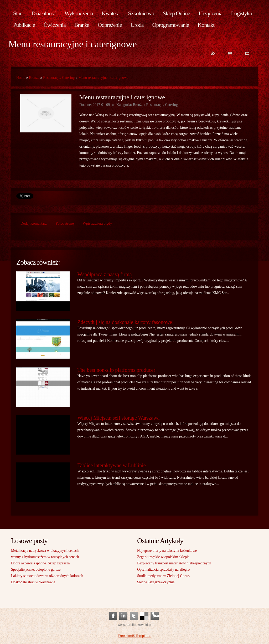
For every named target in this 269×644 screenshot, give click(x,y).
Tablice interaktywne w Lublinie (112, 465)
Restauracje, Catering (59, 78)
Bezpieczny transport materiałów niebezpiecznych (174, 563)
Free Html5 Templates (135, 636)
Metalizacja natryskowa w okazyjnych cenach (45, 551)
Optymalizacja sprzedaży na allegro (163, 570)
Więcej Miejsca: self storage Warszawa (119, 418)
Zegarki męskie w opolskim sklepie (163, 557)
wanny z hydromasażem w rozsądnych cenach (45, 557)
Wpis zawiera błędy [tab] (97, 223)
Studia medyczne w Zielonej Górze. (164, 576)
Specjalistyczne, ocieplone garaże (36, 570)
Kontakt (206, 25)
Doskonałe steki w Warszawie (33, 582)
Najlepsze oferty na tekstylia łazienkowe (167, 551)
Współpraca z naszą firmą (105, 274)
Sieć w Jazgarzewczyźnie (156, 582)
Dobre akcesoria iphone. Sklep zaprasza (40, 563)
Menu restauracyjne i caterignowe (103, 78)
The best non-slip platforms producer (117, 370)
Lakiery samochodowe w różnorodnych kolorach (47, 576)
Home (21, 78)
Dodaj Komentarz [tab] (34, 223)
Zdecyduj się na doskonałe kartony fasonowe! (126, 322)
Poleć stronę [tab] (65, 223)
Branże (34, 78)
